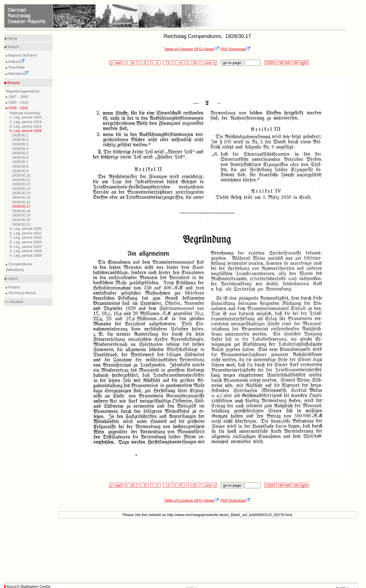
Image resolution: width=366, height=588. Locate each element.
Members (18, 74)
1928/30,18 (21, 211)
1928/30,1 (20, 135)
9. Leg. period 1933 (25, 247)
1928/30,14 (21, 193)
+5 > (181, 63)
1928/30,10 (21, 175)
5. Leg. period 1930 (25, 229)
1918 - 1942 (18, 108)
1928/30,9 (20, 171)
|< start (116, 63)
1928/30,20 (21, 220)
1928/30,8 (20, 166)
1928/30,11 (21, 180)
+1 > (169, 63)
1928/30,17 (21, 206)
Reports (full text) (22, 55)
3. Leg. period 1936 (25, 251)
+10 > (195, 63)
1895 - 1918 (18, 102)
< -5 (144, 63)
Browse (13, 83)
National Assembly (25, 113)
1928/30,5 (20, 153)
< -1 (156, 63)
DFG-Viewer (207, 49)
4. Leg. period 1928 (25, 131)
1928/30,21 (21, 224)
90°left (285, 63)
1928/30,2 (20, 140)
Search (13, 47)
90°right (301, 63)
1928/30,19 (21, 215)
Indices (16, 62)
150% (270, 63)
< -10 (131, 63)
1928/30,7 (20, 162)
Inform (12, 279)
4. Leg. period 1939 (25, 255)
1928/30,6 (20, 157)
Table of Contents (179, 49)
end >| (210, 63)
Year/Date (16, 67)
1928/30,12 (21, 184)
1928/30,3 (20, 144)
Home (12, 38)
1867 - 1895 (18, 97)
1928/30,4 (20, 149)
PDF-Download (235, 49)
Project (13, 287)
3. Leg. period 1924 (25, 126)
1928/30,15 (21, 197)
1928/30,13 (21, 189)
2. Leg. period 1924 (25, 122)
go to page (232, 63)
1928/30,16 (21, 202)
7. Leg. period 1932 (25, 237)
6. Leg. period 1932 (25, 233)
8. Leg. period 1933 (25, 242)
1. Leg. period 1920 (25, 117)
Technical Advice (21, 293)
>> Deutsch (14, 302)
